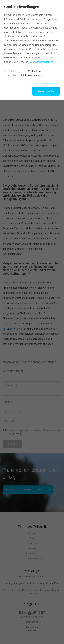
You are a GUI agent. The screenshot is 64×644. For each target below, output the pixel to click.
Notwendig (12, 71)
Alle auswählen (46, 91)
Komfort (11, 75)
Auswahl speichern (46, 83)
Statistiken (33, 71)
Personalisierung (33, 75)
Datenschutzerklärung (41, 62)
